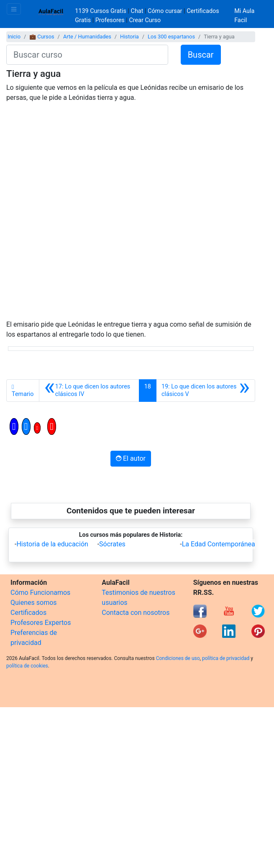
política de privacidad (226, 658)
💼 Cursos (42, 37)
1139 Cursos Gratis (101, 11)
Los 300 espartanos (171, 37)
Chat (137, 11)
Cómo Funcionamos (40, 593)
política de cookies (27, 666)
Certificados (28, 613)
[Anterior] (89, 391)
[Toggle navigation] (14, 9)
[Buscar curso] (87, 55)
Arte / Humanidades (87, 37)
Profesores (110, 20)
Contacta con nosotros (136, 613)
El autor (131, 458)
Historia (129, 37)
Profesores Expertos (41, 623)
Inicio (14, 37)
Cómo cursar (165, 11)
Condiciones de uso (178, 658)
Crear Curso (145, 20)
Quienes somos (34, 603)
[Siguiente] (206, 391)
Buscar (201, 55)
